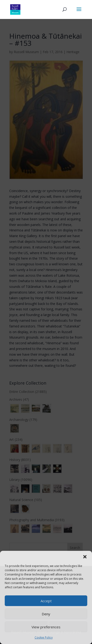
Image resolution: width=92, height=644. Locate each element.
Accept (46, 601)
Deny (46, 614)
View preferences (46, 627)
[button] (85, 557)
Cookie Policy (44, 637)
